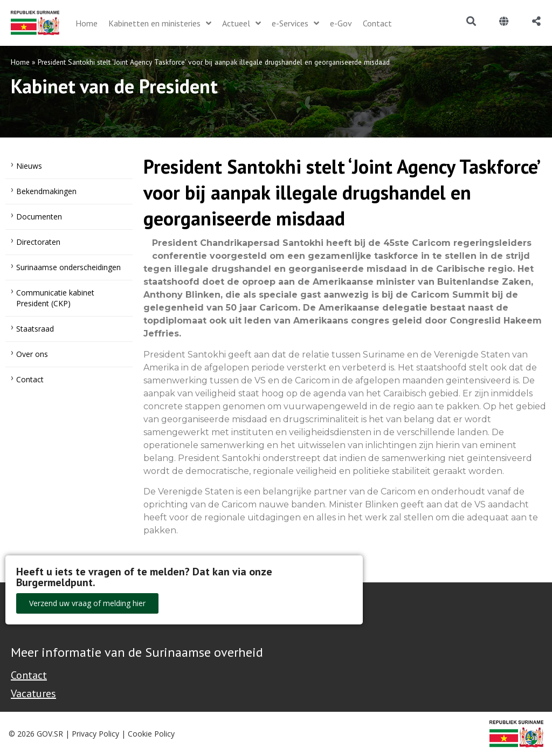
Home (20, 62)
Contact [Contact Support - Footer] (29, 675)
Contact (30, 379)
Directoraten (38, 242)
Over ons (32, 354)
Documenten (39, 217)
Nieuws (29, 166)
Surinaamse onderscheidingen (68, 267)
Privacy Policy (95, 734)
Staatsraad (35, 329)
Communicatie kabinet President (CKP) (55, 298)
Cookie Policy (151, 734)
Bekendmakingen (46, 191)
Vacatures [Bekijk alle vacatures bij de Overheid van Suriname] (33, 693)
